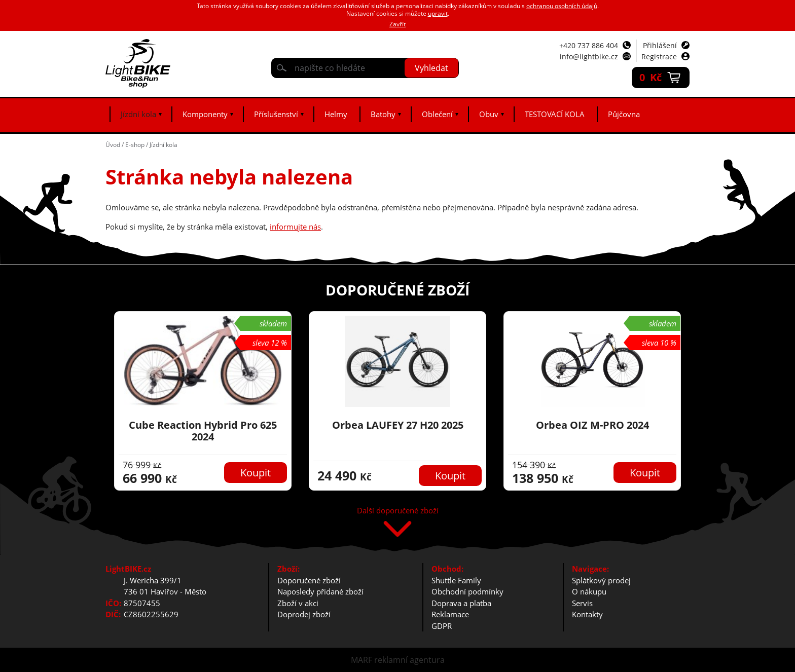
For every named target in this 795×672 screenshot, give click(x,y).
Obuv (489, 114)
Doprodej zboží (304, 614)
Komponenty (205, 114)
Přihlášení (660, 45)
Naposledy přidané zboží (320, 591)
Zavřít (397, 24)
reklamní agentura (409, 660)
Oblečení (437, 114)
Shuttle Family (456, 580)
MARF (362, 660)
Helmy (336, 114)
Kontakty (587, 614)
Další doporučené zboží (398, 511)
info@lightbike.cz (589, 57)
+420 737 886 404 (589, 45)
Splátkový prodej (601, 580)
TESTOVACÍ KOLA (555, 114)
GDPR (442, 626)
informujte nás (295, 227)
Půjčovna (624, 114)
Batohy (383, 114)
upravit (438, 13)
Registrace (659, 57)
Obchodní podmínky (467, 591)
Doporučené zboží (309, 580)
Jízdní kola (138, 114)
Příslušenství (276, 114)
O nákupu (589, 591)
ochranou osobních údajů (562, 6)
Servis (582, 603)
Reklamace (450, 614)
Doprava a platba (461, 603)
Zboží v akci (298, 603)
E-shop (135, 145)
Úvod (113, 145)
